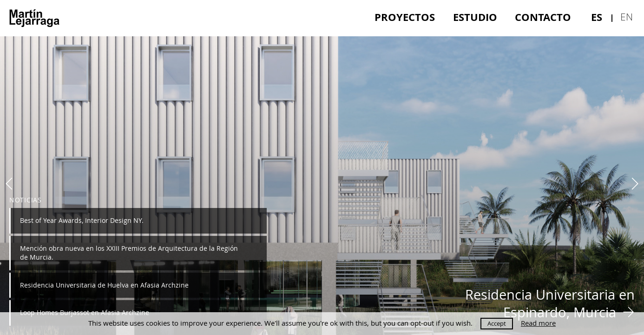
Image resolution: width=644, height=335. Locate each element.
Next (635, 184)
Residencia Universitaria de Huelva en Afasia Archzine (104, 285)
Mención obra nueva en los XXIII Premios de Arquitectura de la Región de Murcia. (129, 253)
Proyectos (405, 17)
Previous (9, 184)
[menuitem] (405, 17)
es (597, 17)
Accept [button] (497, 323)
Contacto (543, 17)
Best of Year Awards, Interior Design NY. (82, 220)
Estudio (475, 17)
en (627, 17)
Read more (538, 323)
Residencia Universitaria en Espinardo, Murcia (550, 303)
